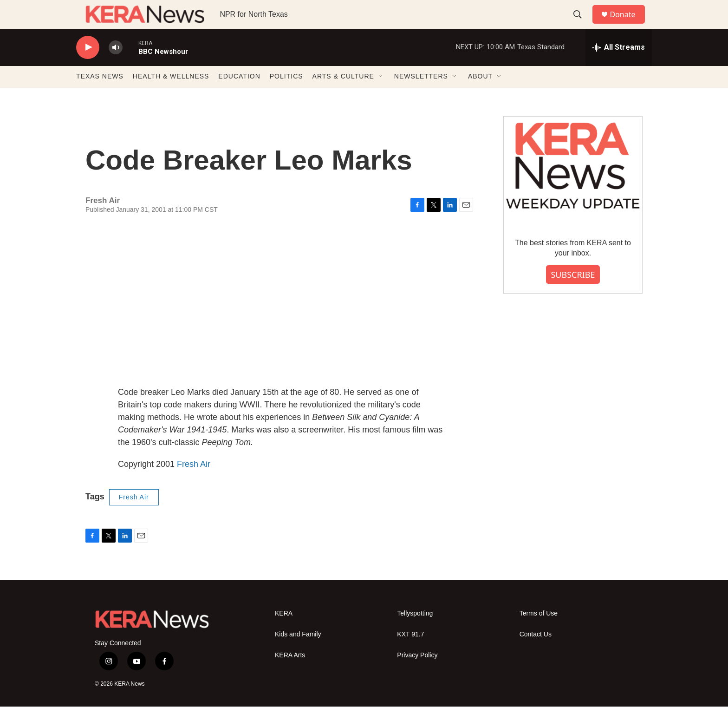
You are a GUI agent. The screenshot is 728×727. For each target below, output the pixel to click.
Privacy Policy (417, 675)
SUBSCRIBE (573, 295)
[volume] (116, 68)
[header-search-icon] (582, 25)
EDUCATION (239, 97)
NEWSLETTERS (421, 97)
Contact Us (536, 654)
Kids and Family (298, 654)
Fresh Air (194, 484)
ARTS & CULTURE (343, 97)
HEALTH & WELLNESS (171, 97)
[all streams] (619, 67)
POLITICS (286, 97)
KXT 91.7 (410, 654)
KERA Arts (290, 675)
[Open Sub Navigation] (381, 97)
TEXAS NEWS (100, 97)
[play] (88, 68)
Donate (628, 24)
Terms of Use (539, 633)
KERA (284, 633)
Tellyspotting (415, 633)
